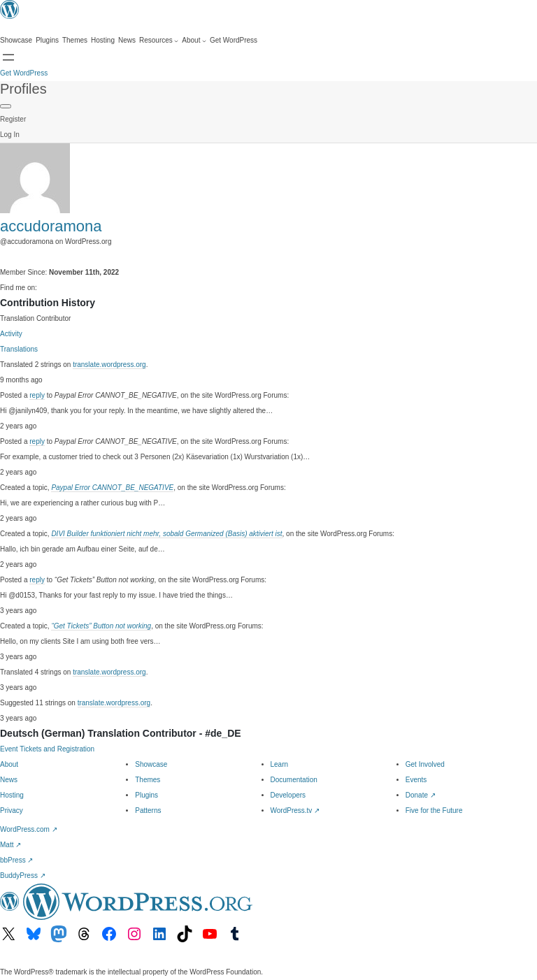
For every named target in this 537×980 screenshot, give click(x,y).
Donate (421, 795)
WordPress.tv (295, 810)
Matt (10, 845)
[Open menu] (8, 57)
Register (13, 119)
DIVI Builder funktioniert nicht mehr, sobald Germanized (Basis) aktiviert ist (166, 534)
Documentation (294, 780)
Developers (288, 795)
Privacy (12, 810)
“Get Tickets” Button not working (101, 626)
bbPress (16, 860)
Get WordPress (24, 73)
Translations (19, 349)
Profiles (23, 89)
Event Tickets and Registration (47, 749)
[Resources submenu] (159, 41)
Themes (148, 780)
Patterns (148, 810)
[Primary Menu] (6, 106)
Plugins (146, 795)
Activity (11, 334)
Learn (280, 764)
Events (416, 780)
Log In (10, 135)
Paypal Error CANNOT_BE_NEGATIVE (112, 488)
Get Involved (425, 764)
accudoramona (51, 226)
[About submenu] (194, 41)
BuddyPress (23, 875)
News (9, 780)
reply (37, 395)
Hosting (12, 795)
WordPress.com (29, 829)
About (9, 764)
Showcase (151, 764)
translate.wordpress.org (109, 365)
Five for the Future (434, 810)
